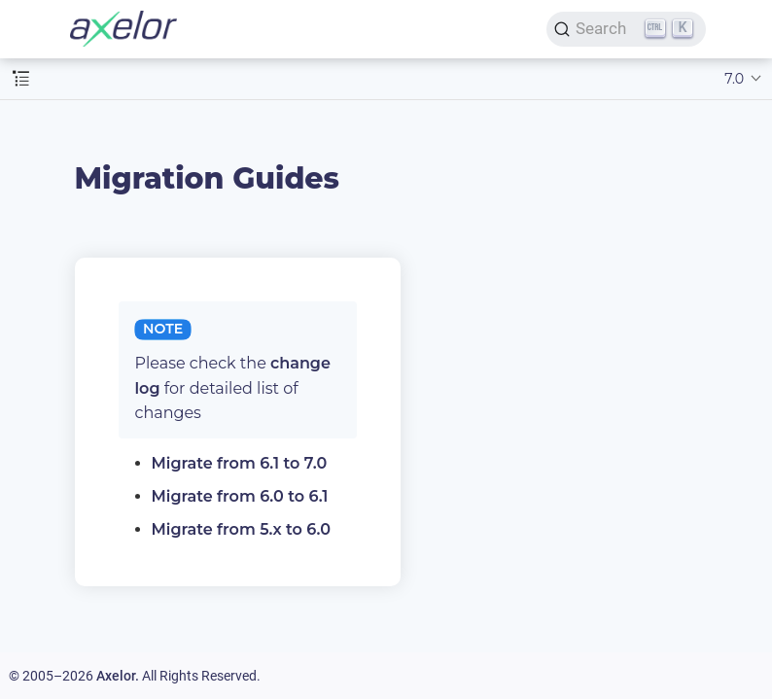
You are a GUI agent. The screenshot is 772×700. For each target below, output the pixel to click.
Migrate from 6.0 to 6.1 (240, 496)
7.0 (734, 79)
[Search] (626, 29)
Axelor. (118, 676)
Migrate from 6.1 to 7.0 (240, 463)
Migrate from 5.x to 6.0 (241, 529)
